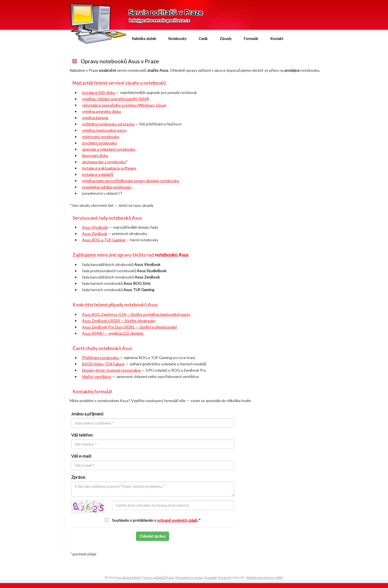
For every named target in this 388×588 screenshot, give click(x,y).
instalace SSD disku (99, 92)
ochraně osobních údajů (177, 520)
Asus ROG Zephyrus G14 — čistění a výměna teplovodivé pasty (136, 314)
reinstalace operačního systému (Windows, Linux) (124, 105)
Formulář (251, 39)
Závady (226, 39)
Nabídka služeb (144, 39)
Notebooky (177, 39)
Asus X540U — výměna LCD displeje (113, 333)
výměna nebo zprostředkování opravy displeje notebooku (131, 181)
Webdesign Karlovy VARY (265, 577)
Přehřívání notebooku (100, 358)
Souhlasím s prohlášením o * (156, 520)
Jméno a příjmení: (87, 414)
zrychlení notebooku (99, 143)
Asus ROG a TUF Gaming (104, 240)
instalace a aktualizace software (109, 168)
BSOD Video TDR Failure (103, 364)
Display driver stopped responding (111, 370)
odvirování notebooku (101, 137)
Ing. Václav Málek (129, 577)
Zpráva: (78, 477)
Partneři (225, 577)
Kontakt (277, 39)
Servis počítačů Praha (159, 577)
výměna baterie (95, 118)
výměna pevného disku (102, 111)
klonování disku (95, 155)
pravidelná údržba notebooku (107, 187)
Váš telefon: (82, 435)
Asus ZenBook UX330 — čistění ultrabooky (119, 321)
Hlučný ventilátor (97, 376)
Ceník (203, 39)
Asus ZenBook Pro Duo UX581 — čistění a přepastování (129, 327)
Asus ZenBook (95, 233)
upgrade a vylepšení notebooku (109, 149)
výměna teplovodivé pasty (104, 130)
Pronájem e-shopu (189, 577)
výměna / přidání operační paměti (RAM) (116, 99)
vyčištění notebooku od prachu (108, 124)
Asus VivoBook (95, 227)
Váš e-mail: (81, 456)
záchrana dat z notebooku (104, 162)
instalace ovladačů (98, 174)
